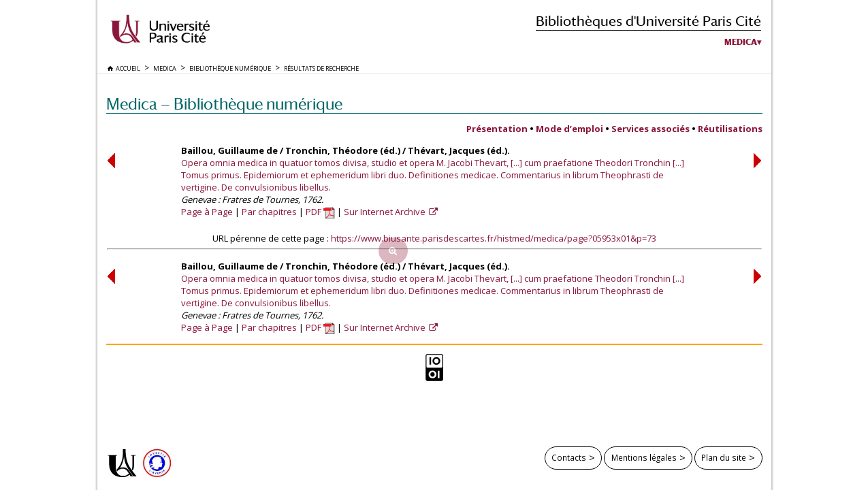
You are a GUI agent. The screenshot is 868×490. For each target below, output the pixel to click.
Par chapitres (269, 212)
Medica (741, 42)
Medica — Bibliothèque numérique (224, 104)
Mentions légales (644, 457)
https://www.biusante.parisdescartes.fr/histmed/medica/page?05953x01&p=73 (494, 238)
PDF (320, 212)
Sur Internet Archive (386, 212)
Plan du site (724, 457)
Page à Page (207, 212)
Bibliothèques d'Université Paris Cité (648, 21)
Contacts (569, 457)
